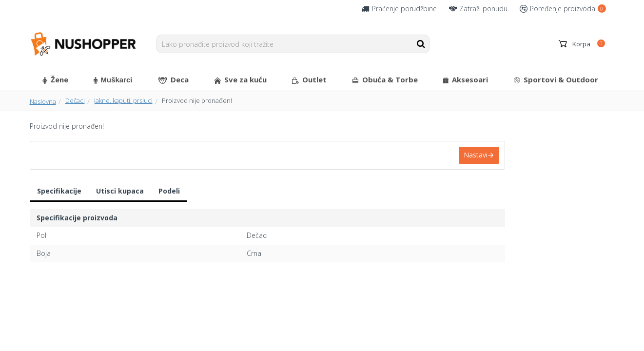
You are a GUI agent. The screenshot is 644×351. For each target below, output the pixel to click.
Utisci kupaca (120, 191)
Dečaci (75, 100)
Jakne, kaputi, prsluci (123, 100)
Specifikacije (59, 191)
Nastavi (476, 155)
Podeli (169, 191)
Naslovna (43, 101)
